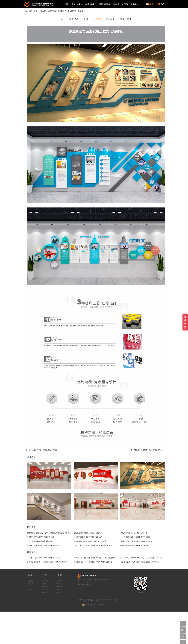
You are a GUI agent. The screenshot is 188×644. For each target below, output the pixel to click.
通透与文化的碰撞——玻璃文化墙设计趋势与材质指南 (47, 562)
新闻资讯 (45, 584)
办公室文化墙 (73, 19)
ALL (62, 19)
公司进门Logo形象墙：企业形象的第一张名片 (44, 545)
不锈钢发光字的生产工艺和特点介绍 (40, 537)
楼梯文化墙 (110, 19)
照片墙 (86, 19)
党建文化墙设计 (125, 19)
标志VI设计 (60, 592)
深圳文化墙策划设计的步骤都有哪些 (40, 541)
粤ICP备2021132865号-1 (109, 600)
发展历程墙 (52, 11)
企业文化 (30, 581)
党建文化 (30, 587)
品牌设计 (30, 589)
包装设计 (59, 589)
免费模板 (42, 11)
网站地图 (45, 592)
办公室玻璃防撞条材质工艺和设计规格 (88, 537)
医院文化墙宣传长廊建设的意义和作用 (135, 545)
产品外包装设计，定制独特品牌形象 (134, 533)
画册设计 (59, 587)
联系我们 (45, 589)
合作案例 (45, 581)
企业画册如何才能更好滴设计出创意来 (88, 533)
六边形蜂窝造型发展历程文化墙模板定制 (149, 450)
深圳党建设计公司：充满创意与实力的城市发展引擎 (93, 562)
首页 (66, 4)
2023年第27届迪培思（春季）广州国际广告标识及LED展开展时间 (51, 533)
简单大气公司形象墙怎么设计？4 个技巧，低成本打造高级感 (96, 558)
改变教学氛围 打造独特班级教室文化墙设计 (90, 541)
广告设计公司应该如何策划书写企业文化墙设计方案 (93, 545)
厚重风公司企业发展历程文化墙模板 (71, 11)
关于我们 (45, 587)
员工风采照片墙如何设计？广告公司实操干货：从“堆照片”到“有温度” (146, 558)
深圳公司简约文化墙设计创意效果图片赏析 (136, 541)
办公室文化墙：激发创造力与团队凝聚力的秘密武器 (140, 562)
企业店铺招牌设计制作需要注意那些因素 (135, 537)
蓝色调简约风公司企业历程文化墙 (45, 450)
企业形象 (30, 584)
